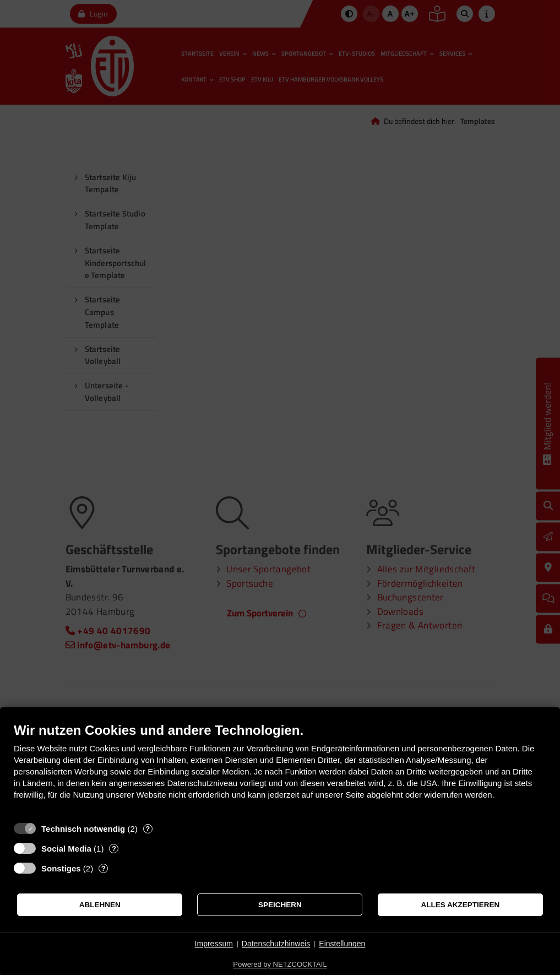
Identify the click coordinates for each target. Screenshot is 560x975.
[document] (280, 769)
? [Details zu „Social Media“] (114, 849)
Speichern (280, 905)
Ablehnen (100, 905)
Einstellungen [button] (342, 944)
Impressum (214, 944)
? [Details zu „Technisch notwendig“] (148, 829)
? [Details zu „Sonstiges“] (104, 868)
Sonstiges (61, 868)
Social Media (66, 849)
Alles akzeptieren (460, 905)
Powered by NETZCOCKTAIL (280, 964)
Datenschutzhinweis (276, 944)
